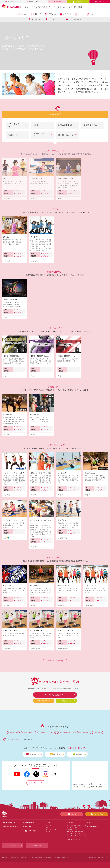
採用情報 (57, 2)
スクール (79, 14)
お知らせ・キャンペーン (10, 827)
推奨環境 (49, 857)
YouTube (72, 814)
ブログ (91, 14)
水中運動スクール (72, 829)
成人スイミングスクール (74, 827)
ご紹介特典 (12, 846)
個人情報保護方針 (37, 857)
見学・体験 (28, 827)
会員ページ (78, 2)
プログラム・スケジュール (65, 14)
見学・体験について (44, 701)
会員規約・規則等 (60, 857)
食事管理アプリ (13, 732)
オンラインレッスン (28, 732)
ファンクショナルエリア (53, 829)
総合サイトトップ (33, 2)
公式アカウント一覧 (36, 783)
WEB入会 (100, 2)
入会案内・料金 (36, 14)
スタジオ (48, 825)
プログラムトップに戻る (56, 661)
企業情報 (13, 857)
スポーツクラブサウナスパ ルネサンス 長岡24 (53, 7)
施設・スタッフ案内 (50, 14)
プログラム (15, 740)
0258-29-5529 (78, 748)
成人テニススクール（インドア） (77, 825)
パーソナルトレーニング (55, 19)
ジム (47, 827)
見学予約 (79, 754)
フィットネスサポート (75, 19)
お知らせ (22, 14)
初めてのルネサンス (9, 822)
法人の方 (9, 2)
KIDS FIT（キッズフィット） (76, 839)
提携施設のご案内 (37, 846)
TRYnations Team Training (75, 831)
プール (48, 831)
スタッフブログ (97, 814)
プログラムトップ (36, 19)
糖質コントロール (84, 732)
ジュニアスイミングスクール (75, 833)
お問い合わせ (66, 701)
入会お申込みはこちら (55, 695)
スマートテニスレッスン (47, 732)
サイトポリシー (24, 857)
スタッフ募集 (98, 732)
